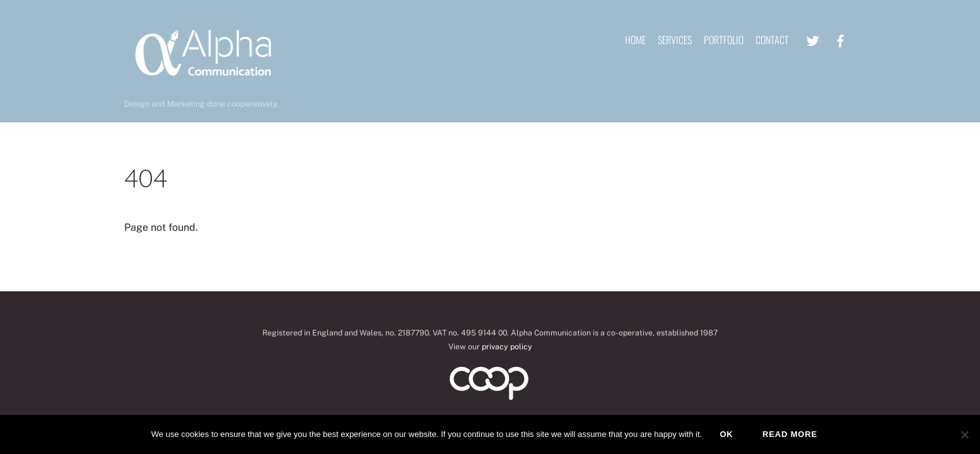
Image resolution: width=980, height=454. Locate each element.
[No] (964, 434)
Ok (726, 434)
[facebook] (841, 40)
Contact (772, 40)
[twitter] (813, 40)
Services (675, 40)
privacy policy (507, 346)
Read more (790, 434)
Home (635, 40)
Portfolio (724, 40)
